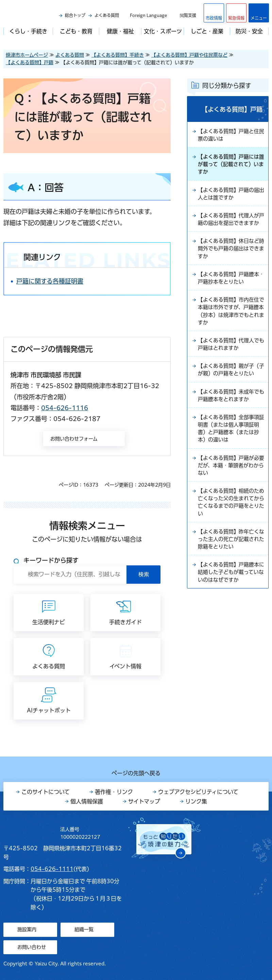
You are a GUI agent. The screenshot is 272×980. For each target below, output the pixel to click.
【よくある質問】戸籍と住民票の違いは (231, 136)
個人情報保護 (87, 801)
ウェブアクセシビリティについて (198, 792)
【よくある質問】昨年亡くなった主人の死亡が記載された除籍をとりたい (231, 578)
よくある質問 (107, 15)
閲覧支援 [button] (188, 15)
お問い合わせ (32, 947)
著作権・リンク (114, 792)
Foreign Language (148, 15)
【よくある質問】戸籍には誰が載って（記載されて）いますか (231, 167)
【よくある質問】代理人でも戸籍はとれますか (231, 364)
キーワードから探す (51, 560)
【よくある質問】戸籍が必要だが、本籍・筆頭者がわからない (231, 500)
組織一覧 (84, 929)
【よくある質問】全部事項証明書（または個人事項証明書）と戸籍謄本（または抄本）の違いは (231, 461)
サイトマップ (144, 801)
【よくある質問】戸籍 (30, 62)
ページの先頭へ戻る (136, 773)
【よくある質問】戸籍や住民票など (189, 55)
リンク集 (196, 801)
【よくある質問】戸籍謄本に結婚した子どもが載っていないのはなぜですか (231, 613)
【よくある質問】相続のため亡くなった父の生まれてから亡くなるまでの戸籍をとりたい (231, 539)
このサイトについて (46, 792)
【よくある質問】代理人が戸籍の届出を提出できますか (231, 229)
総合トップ (75, 15)
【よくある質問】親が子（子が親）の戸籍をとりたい (231, 395)
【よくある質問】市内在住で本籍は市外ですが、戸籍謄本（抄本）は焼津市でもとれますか (231, 329)
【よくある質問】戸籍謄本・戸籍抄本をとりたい (228, 294)
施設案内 (27, 929)
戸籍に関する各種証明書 (50, 281)
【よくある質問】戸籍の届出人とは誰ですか (231, 198)
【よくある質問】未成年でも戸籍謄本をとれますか (231, 426)
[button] (236, 13)
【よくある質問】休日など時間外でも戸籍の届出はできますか (231, 264)
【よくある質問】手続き (118, 55)
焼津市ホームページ (27, 55)
